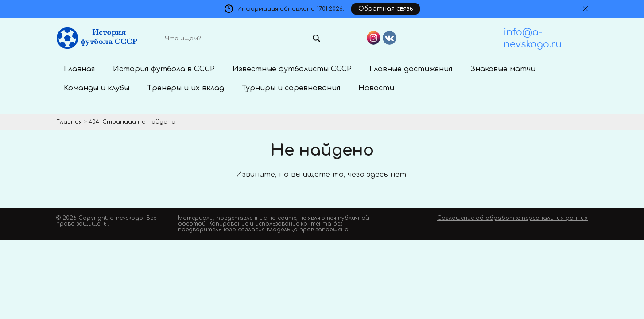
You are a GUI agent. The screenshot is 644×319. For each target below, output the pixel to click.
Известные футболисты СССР (292, 69)
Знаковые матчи (503, 69)
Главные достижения (411, 69)
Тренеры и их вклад (186, 88)
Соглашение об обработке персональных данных (512, 218)
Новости (376, 88)
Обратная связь (386, 9)
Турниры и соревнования (291, 88)
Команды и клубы (97, 88)
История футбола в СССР (164, 69)
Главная (80, 69)
